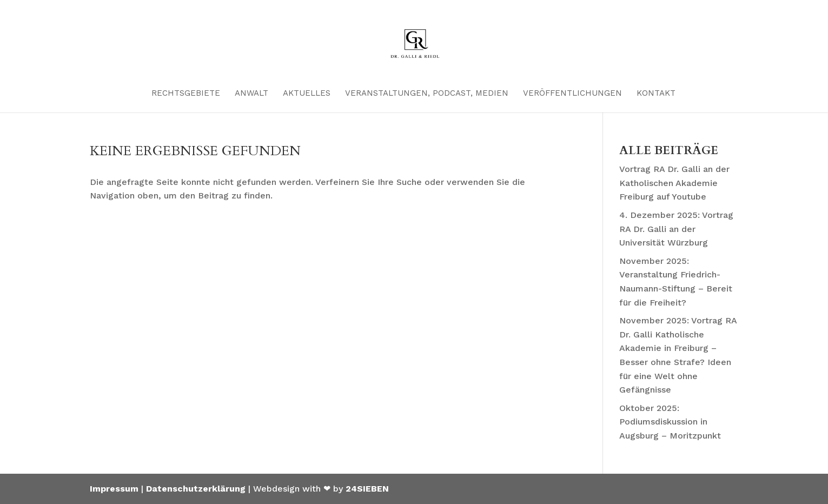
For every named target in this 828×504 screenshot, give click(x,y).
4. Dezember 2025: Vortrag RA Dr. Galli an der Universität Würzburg (676, 229)
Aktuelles (307, 94)
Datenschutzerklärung (196, 489)
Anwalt (251, 94)
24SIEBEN (367, 489)
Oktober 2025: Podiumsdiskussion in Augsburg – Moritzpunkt (670, 422)
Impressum (114, 489)
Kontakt (656, 94)
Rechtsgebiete (186, 94)
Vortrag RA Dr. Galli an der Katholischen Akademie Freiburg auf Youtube (674, 183)
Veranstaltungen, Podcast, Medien (427, 94)
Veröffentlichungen (572, 94)
